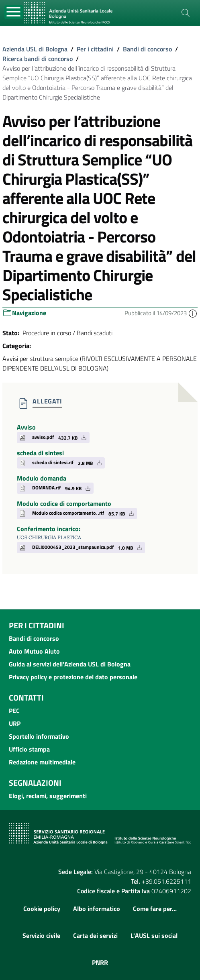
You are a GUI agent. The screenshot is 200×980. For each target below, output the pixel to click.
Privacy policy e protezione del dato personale (73, 677)
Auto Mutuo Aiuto (34, 651)
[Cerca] (186, 13)
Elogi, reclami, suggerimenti (48, 796)
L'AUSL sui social (154, 935)
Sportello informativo (39, 736)
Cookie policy (42, 909)
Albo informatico (97, 909)
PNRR (100, 962)
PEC (14, 711)
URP (15, 723)
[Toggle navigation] (14, 12)
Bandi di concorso (147, 49)
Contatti (26, 698)
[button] (193, 313)
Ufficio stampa (29, 749)
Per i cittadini (95, 49)
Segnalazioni (35, 783)
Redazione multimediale (42, 762)
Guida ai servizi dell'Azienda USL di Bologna (70, 664)
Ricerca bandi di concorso (38, 59)
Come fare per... (155, 909)
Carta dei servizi (95, 935)
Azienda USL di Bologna (35, 49)
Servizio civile (41, 935)
